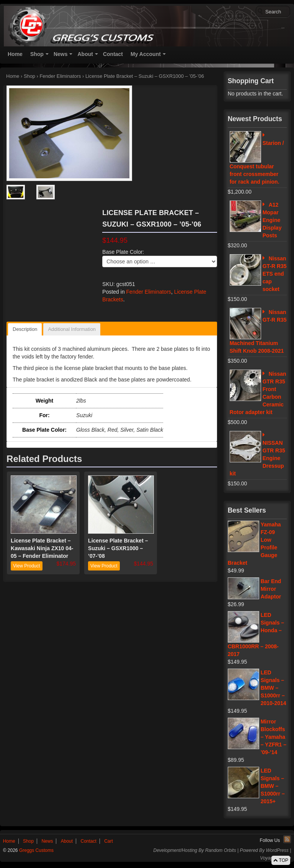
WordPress (277, 850)
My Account (146, 54)
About (85, 54)
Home (15, 54)
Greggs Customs (36, 850)
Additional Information (72, 329)
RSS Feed (287, 839)
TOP (281, 860)
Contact (113, 54)
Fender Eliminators (60, 76)
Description (25, 329)
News (61, 54)
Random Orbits (221, 850)
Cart (109, 841)
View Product (26, 566)
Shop (37, 54)
